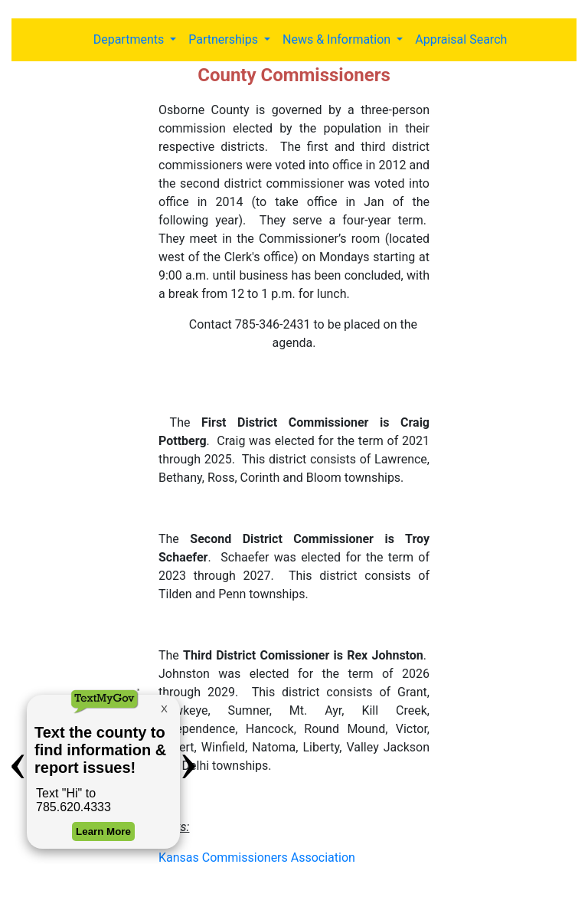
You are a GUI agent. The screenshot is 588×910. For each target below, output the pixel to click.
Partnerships (225, 39)
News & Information (338, 39)
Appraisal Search (461, 39)
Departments (131, 39)
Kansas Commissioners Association (257, 858)
